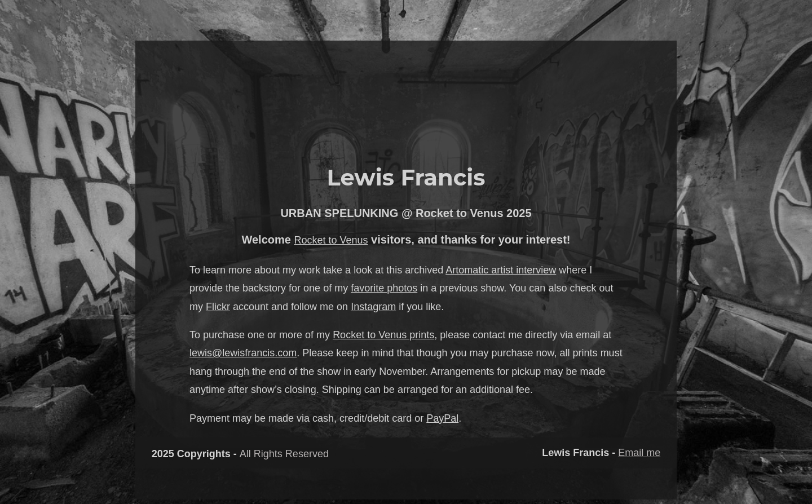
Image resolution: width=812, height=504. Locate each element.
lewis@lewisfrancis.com (243, 353)
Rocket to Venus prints (383, 335)
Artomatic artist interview (501, 270)
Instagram (373, 307)
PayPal (442, 418)
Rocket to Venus (331, 240)
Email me (639, 453)
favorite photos (384, 288)
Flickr (218, 307)
